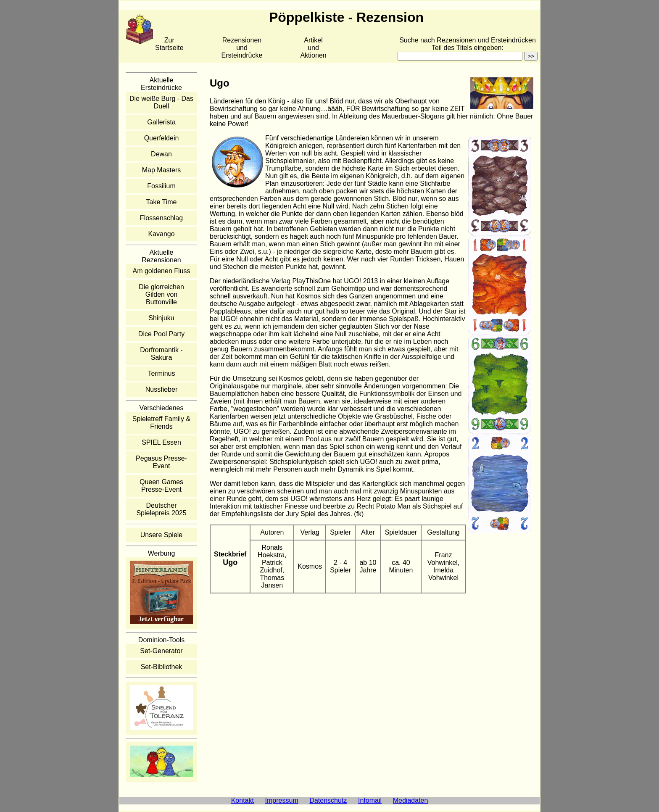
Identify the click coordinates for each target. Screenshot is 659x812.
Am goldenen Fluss (162, 271)
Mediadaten (411, 800)
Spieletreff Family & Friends (161, 423)
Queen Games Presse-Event (161, 486)
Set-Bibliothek (162, 667)
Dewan (161, 154)
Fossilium (161, 186)
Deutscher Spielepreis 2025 (161, 509)
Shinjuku (161, 318)
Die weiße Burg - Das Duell (161, 102)
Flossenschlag (161, 218)
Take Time (162, 202)
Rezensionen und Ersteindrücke (242, 48)
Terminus (162, 373)
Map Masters (161, 170)
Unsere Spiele (162, 535)
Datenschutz (328, 800)
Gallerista (161, 122)
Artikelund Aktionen (313, 48)
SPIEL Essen (161, 442)
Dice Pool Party (161, 334)
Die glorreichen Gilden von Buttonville (161, 294)
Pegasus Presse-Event (161, 462)
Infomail (370, 800)
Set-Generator (161, 651)
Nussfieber (161, 389)
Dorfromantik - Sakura (161, 354)
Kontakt (243, 800)
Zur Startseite (169, 44)
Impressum (282, 800)
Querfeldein (162, 138)
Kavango (161, 234)
